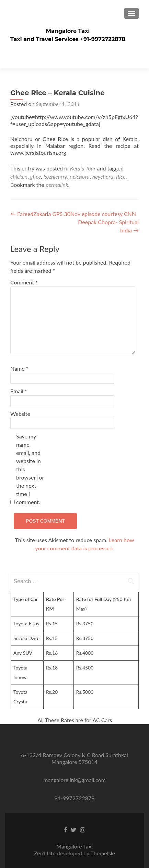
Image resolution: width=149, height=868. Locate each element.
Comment (24, 282)
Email (19, 391)
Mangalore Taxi (68, 31)
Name (19, 368)
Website (20, 414)
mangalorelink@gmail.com (74, 780)
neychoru (103, 176)
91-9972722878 (74, 798)
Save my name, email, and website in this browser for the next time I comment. (30, 469)
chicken (19, 176)
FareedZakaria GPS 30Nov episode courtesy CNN (73, 214)
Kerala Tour (83, 168)
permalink (57, 185)
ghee (36, 176)
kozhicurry (55, 176)
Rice (121, 176)
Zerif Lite (45, 853)
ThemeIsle (102, 853)
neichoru (80, 176)
